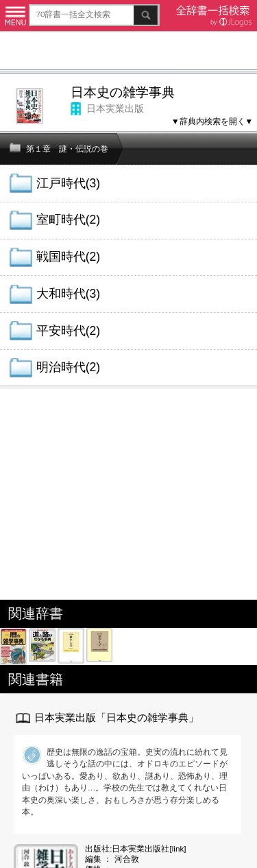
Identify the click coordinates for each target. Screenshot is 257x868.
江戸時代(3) (68, 183)
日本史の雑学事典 (123, 92)
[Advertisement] (128, 52)
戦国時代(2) (68, 257)
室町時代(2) (68, 220)
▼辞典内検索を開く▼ (212, 121)
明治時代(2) (68, 367)
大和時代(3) (68, 294)
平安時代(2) (68, 331)
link (178, 848)
